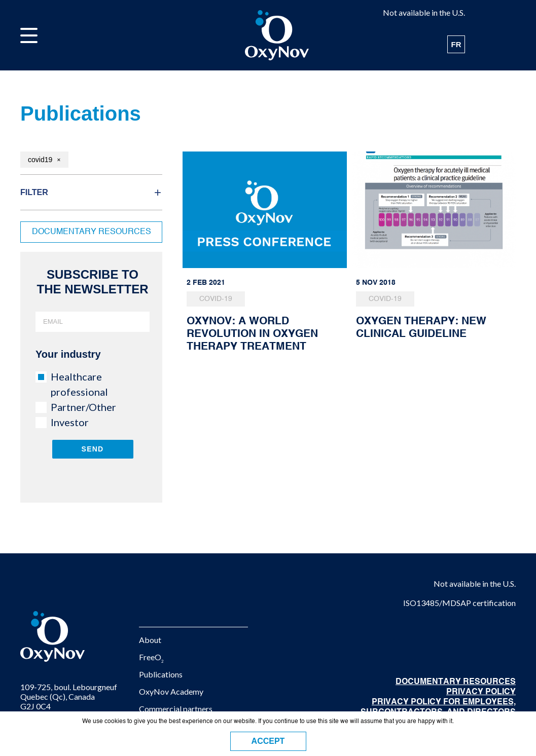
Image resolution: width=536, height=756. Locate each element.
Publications (161, 674)
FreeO (151, 657)
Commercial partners (176, 709)
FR (456, 44)
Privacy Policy (481, 692)
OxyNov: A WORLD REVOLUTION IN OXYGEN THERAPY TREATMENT (252, 334)
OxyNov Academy (171, 691)
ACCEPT (268, 741)
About (150, 640)
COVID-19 (216, 299)
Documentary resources (92, 232)
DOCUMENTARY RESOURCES (456, 682)
